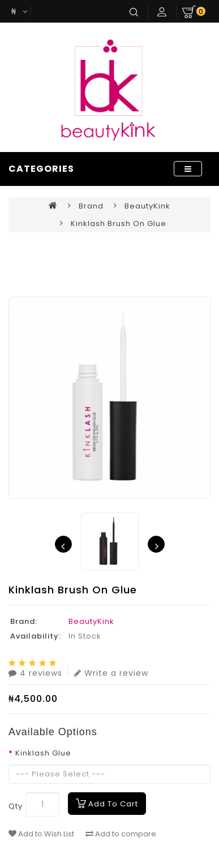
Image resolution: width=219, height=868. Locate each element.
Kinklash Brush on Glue (119, 223)
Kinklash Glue (43, 753)
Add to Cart (113, 804)
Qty (16, 806)
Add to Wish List (41, 834)
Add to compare (121, 834)
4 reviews (35, 672)
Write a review (111, 672)
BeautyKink (147, 206)
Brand (91, 206)
